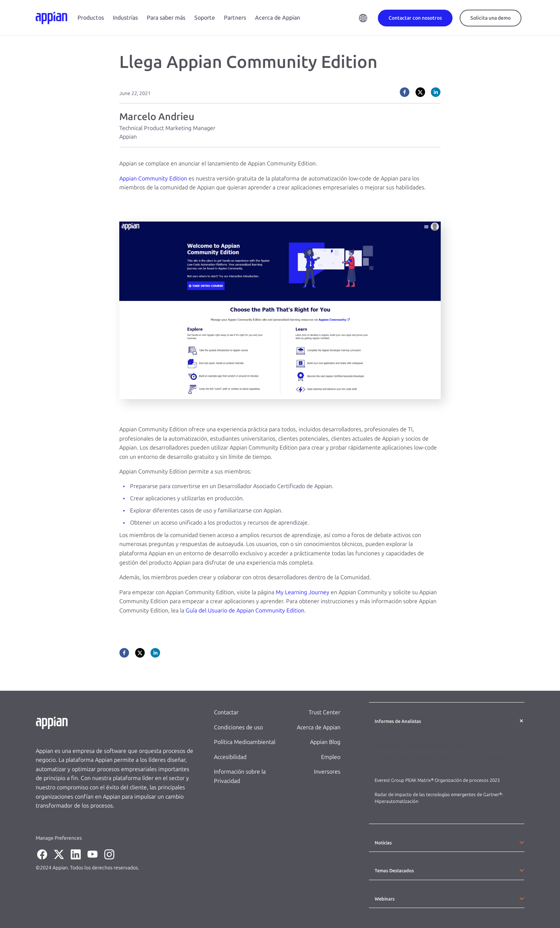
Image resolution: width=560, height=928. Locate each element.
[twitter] (420, 92)
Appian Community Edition (153, 178)
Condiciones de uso (238, 727)
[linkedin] (436, 92)
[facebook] (405, 92)
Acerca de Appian (277, 18)
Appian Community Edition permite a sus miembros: (185, 472)
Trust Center (324, 712)
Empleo (331, 757)
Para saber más (166, 18)
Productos (91, 18)
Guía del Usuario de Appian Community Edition (245, 611)
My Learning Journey (302, 592)
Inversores (327, 772)
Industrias (125, 18)
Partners (235, 18)
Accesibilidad (230, 757)
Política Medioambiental (245, 742)
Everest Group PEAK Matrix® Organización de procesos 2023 (438, 780)
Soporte (205, 18)
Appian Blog (325, 742)
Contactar (226, 712)
